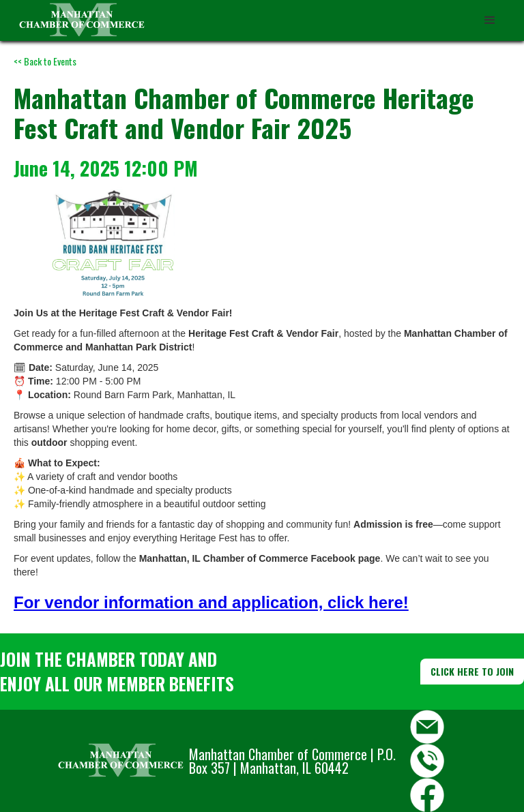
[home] (82, 20)
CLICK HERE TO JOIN (472, 671)
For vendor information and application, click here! (211, 602)
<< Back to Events (45, 61)
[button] (490, 20)
